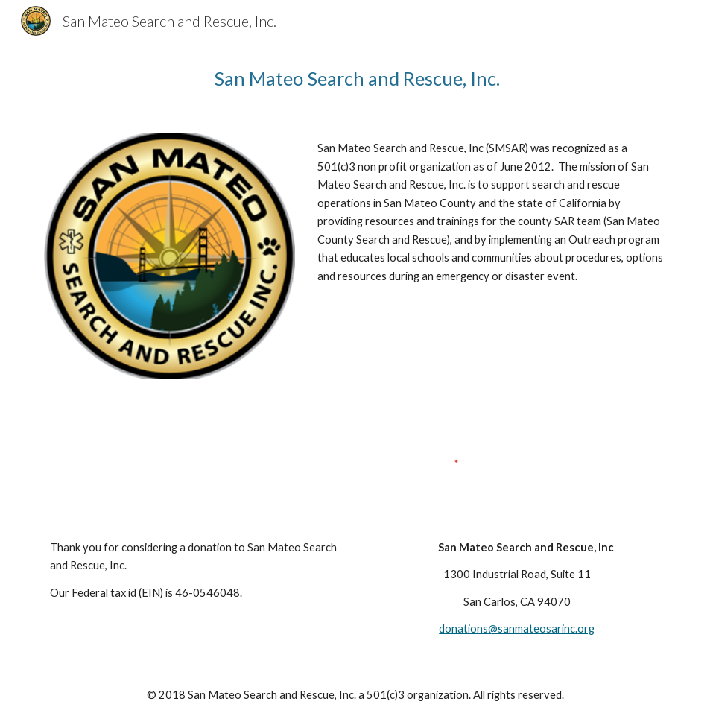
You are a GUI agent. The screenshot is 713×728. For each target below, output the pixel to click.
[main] (357, 79)
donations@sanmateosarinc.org (517, 629)
